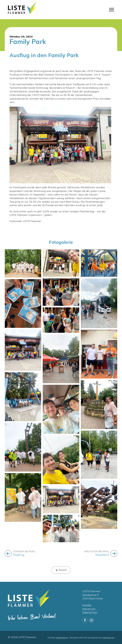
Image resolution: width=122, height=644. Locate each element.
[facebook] (85, 620)
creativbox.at (108, 638)
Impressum (89, 609)
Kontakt (87, 605)
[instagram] (91, 620)
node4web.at (62, 638)
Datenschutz (90, 613)
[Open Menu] (112, 10)
